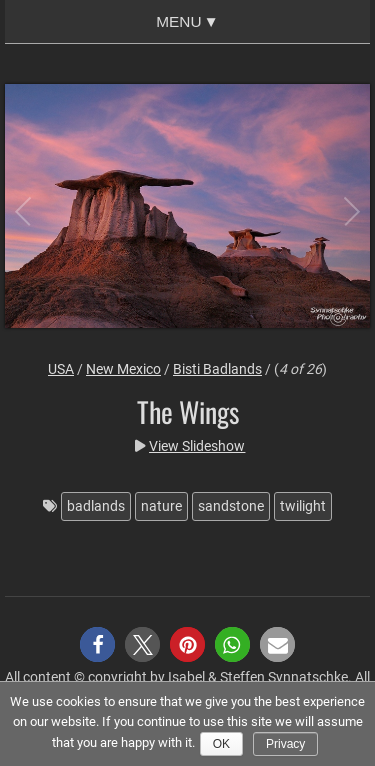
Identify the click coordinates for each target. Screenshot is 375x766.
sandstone (231, 506)
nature (161, 506)
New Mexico (123, 369)
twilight (303, 506)
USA (61, 369)
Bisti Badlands (217, 369)
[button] (97, 644)
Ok (221, 744)
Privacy (285, 744)
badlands (96, 506)
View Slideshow (197, 446)
